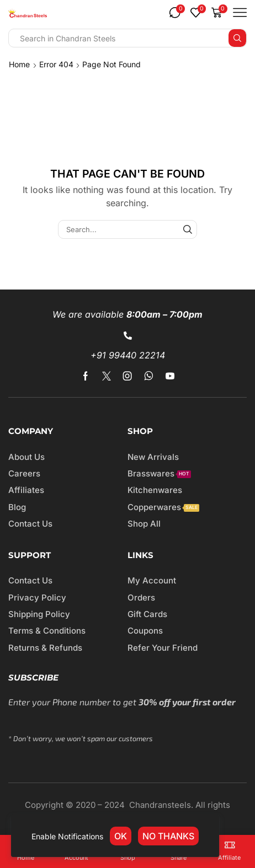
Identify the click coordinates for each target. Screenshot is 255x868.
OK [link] (121, 836)
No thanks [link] (168, 836)
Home (19, 64)
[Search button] (237, 38)
